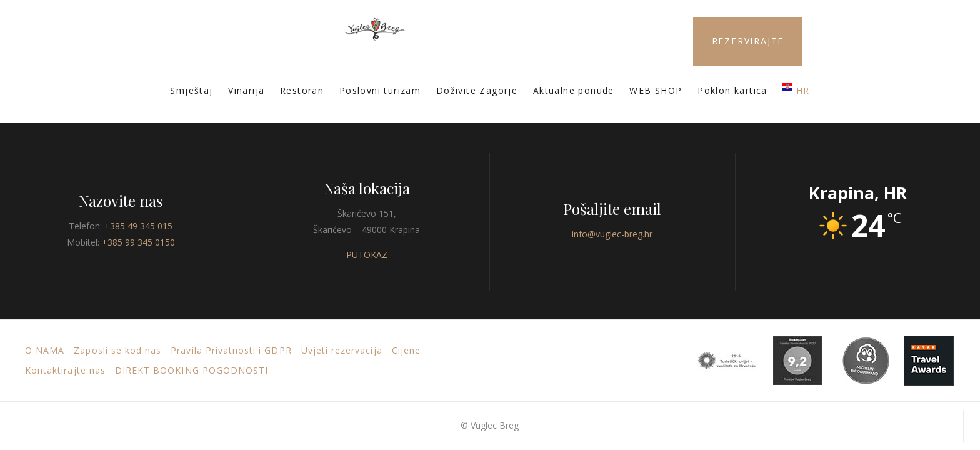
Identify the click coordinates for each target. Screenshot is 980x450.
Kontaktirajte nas (65, 370)
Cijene (406, 350)
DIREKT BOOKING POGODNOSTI (192, 370)
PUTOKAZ (367, 255)
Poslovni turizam (380, 90)
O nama (45, 350)
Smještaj (191, 90)
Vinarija (246, 90)
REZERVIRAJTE (748, 41)
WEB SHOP (656, 90)
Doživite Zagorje (477, 90)
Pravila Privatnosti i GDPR (231, 350)
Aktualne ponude (574, 90)
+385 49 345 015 (138, 226)
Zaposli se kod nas (117, 350)
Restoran (302, 90)
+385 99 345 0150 (138, 242)
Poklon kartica (732, 90)
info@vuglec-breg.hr (612, 234)
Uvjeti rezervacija (342, 350)
